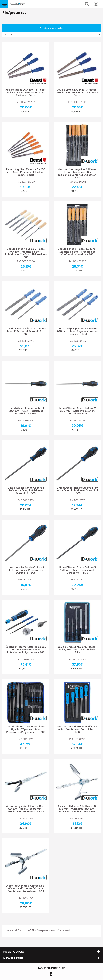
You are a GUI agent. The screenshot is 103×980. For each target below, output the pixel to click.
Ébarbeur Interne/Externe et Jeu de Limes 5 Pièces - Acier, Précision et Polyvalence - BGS (26, 650)
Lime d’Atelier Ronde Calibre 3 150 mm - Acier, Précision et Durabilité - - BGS (77, 570)
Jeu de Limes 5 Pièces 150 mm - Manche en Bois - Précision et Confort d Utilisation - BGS (77, 252)
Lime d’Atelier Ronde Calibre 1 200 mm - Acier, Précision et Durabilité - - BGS (26, 411)
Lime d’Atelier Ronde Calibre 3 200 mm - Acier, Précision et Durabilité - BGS (26, 491)
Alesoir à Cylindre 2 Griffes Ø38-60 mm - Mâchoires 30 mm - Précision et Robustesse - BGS (26, 809)
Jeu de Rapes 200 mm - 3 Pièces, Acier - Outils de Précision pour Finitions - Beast (26, 93)
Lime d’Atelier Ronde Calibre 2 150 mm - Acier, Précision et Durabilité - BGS (26, 570)
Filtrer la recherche (51, 28)
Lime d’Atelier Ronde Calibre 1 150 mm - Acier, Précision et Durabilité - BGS (77, 491)
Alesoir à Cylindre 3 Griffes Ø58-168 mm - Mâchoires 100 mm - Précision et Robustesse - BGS (77, 809)
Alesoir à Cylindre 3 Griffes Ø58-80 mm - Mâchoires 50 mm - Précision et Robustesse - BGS (26, 889)
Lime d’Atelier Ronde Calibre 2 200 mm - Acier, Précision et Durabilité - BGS (77, 411)
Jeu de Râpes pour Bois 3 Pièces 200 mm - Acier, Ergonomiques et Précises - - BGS (77, 331)
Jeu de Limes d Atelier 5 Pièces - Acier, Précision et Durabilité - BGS (77, 650)
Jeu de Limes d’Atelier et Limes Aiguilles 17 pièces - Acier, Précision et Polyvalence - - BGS (26, 730)
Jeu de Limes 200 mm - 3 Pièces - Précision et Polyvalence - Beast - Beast (77, 93)
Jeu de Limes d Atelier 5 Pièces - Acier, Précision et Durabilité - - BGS (77, 730)
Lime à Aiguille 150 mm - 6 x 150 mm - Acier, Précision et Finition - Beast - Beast (26, 172)
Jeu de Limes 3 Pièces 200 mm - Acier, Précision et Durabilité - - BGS (26, 331)
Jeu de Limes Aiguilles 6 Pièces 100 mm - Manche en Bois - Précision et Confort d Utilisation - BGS (77, 174)
